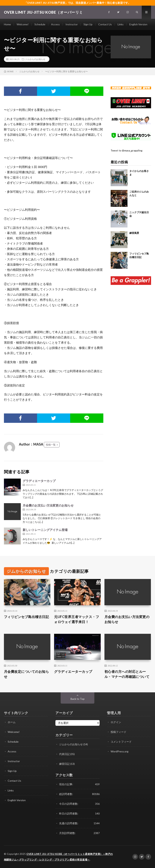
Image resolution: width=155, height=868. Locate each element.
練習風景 (134, 233)
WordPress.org (120, 751)
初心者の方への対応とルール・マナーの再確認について (127, 674)
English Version (138, 24)
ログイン (116, 722)
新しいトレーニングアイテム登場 (45, 530)
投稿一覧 (51, 445)
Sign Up (88, 24)
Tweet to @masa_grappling (127, 151)
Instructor (72, 24)
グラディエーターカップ (39, 481)
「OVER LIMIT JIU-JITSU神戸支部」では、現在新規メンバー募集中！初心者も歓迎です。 (78, 3)
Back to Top (78, 699)
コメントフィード (121, 742)
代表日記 (64, 754)
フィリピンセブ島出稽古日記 (26, 617)
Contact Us (105, 24)
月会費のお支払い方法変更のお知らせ (48, 505)
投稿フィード (118, 732)
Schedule (40, 24)
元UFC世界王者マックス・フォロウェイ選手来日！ (77, 619)
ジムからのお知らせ (35, 59)
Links (121, 24)
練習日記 (64, 764)
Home (7, 24)
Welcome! (23, 24)
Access (55, 24)
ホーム (12, 722)
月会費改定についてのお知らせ (26, 674)
